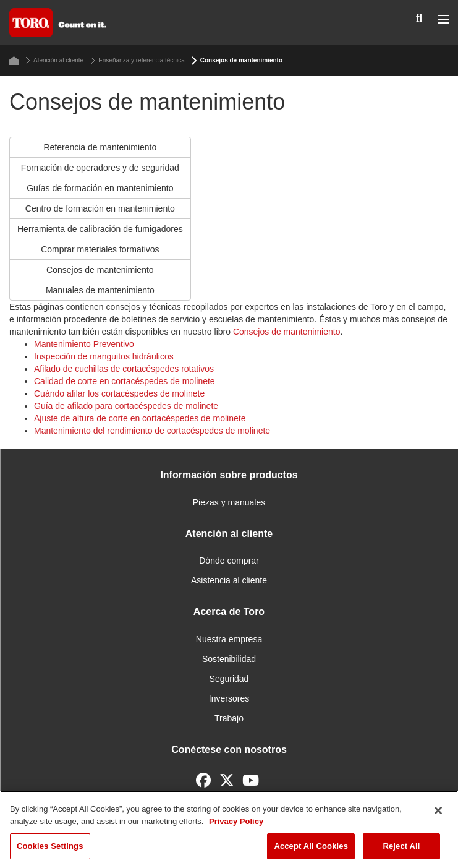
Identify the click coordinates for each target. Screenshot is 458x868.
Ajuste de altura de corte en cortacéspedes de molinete (140, 418)
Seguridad (229, 679)
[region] (229, 829)
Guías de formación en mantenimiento (100, 188)
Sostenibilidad (229, 659)
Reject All (401, 846)
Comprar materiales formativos (100, 249)
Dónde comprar (229, 561)
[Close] (438, 810)
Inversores (229, 698)
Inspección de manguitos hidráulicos (104, 356)
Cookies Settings (50, 846)
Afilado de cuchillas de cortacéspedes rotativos (124, 369)
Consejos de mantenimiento (100, 270)
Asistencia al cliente (229, 580)
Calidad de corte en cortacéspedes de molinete (125, 381)
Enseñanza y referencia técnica (138, 61)
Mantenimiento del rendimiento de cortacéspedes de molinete (152, 431)
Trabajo (229, 718)
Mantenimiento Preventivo (84, 344)
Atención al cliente (54, 61)
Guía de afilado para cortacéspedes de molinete (126, 406)
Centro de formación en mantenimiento (100, 208)
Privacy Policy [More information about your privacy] (236, 821)
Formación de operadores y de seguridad (100, 168)
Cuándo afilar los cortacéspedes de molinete (119, 393)
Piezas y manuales (229, 502)
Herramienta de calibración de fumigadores (100, 229)
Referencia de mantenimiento (100, 147)
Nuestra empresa (229, 639)
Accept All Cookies (311, 846)
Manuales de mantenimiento (100, 290)
